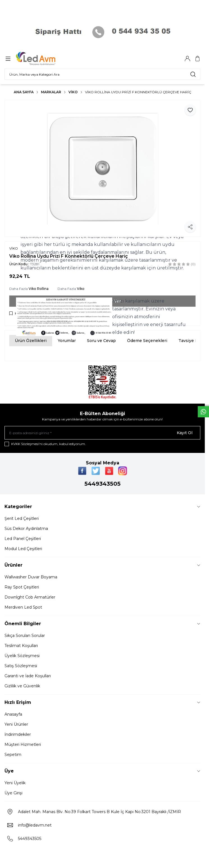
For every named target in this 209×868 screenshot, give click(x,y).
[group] (102, 168)
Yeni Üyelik (15, 783)
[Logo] (43, 59)
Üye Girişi (13, 793)
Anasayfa (13, 714)
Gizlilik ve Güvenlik (22, 686)
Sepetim (13, 755)
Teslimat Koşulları (21, 646)
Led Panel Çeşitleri (23, 539)
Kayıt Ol (185, 433)
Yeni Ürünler (16, 724)
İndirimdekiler (18, 734)
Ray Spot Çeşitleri (22, 587)
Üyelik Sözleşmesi (22, 656)
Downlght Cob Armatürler (30, 597)
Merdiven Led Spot (23, 607)
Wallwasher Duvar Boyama (31, 577)
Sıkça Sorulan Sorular (25, 636)
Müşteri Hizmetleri (23, 744)
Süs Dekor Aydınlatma (26, 529)
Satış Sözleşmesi (21, 666)
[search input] (102, 74)
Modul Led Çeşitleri (23, 549)
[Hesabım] (187, 59)
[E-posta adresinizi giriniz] (102, 433)
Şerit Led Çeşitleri (22, 518)
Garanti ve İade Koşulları (28, 676)
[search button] (193, 74)
